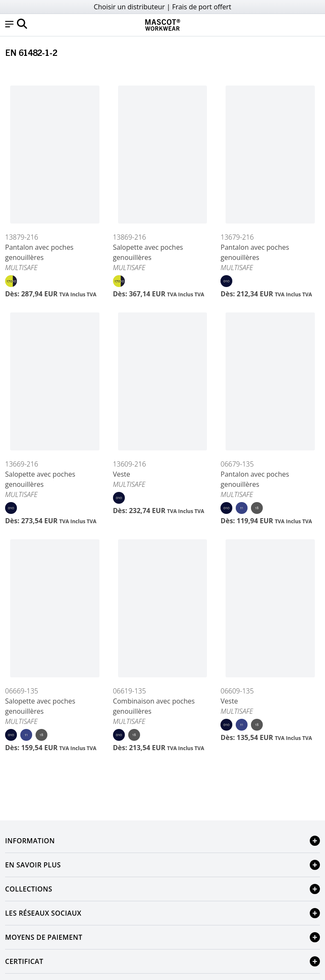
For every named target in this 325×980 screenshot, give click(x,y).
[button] (9, 25)
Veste (122, 474)
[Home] (162, 25)
